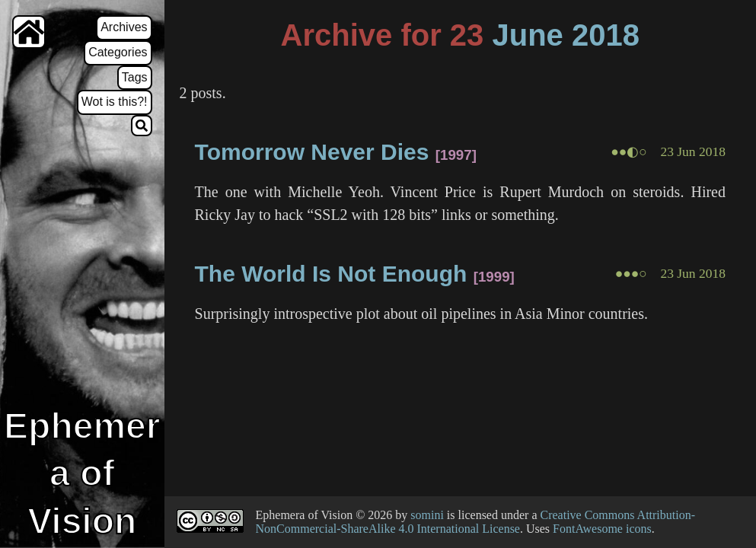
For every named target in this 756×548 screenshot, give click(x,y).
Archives (124, 27)
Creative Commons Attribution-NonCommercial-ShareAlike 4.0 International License (476, 522)
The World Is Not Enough (331, 274)
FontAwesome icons (602, 529)
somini (427, 515)
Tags (135, 77)
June (527, 35)
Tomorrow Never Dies (312, 152)
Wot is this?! (115, 102)
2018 (606, 35)
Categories (118, 52)
